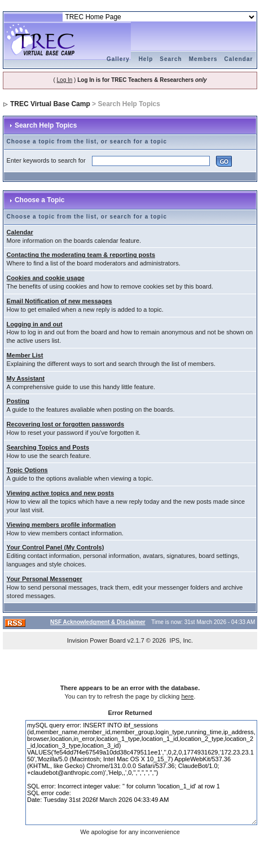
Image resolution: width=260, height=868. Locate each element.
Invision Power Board (96, 640)
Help (146, 59)
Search (171, 59)
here (187, 696)
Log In (65, 80)
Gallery (118, 59)
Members (203, 59)
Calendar (239, 59)
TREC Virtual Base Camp (50, 104)
